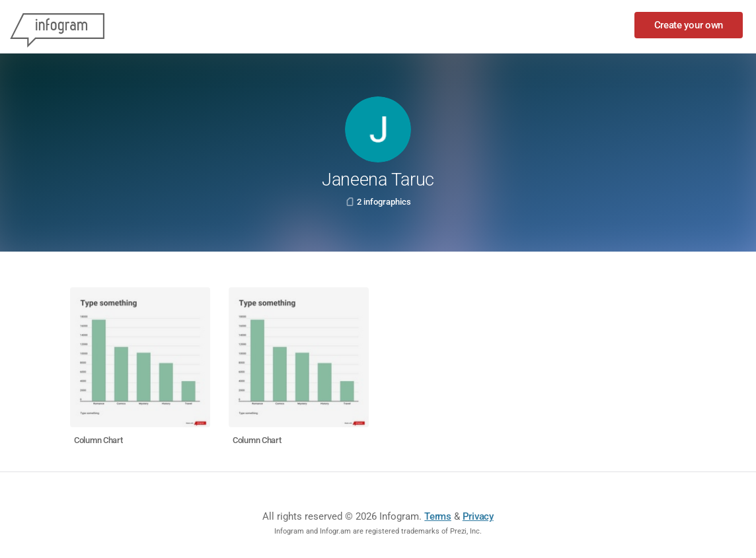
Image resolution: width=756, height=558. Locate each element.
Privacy (478, 516)
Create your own (689, 25)
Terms (438, 516)
